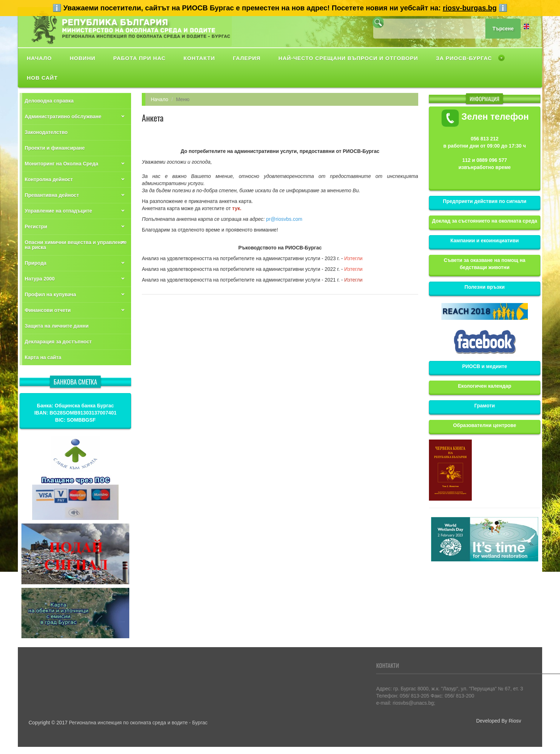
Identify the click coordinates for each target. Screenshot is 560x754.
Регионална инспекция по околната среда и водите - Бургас (138, 723)
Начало (159, 99)
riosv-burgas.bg (470, 8)
